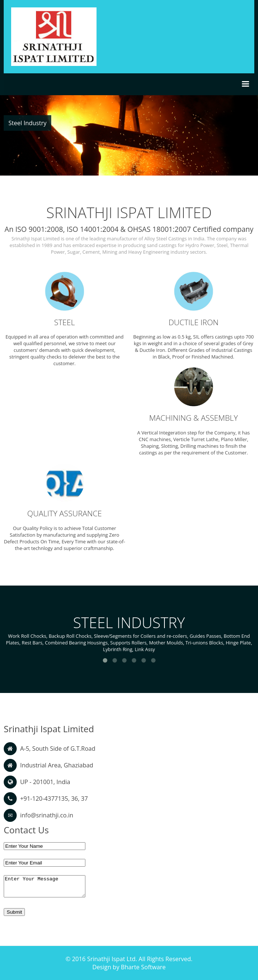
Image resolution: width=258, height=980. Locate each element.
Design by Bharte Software (129, 967)
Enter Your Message (45, 886)
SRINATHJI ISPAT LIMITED (129, 212)
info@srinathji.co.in (47, 815)
